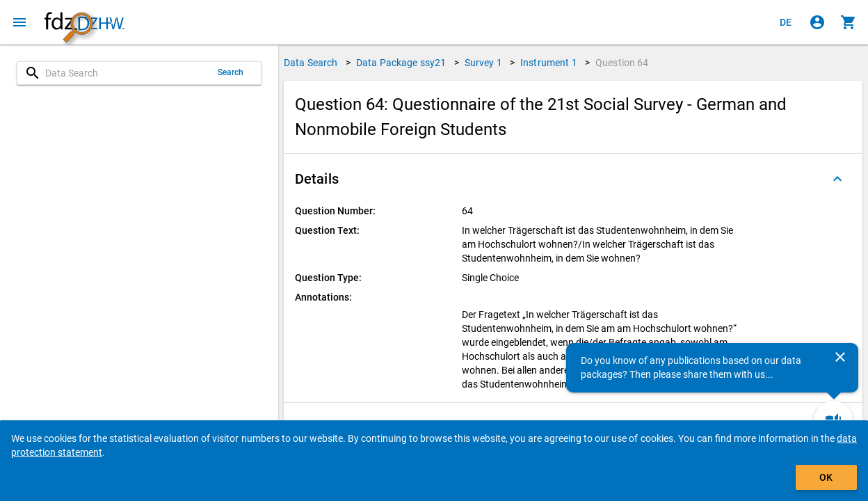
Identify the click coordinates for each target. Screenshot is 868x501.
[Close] (840, 357)
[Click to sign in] (817, 22)
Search (231, 72)
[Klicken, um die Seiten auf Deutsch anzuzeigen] (786, 22)
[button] (573, 179)
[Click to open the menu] (19, 22)
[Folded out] (837, 179)
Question (622, 63)
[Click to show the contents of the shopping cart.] (849, 22)
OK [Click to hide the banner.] (826, 477)
